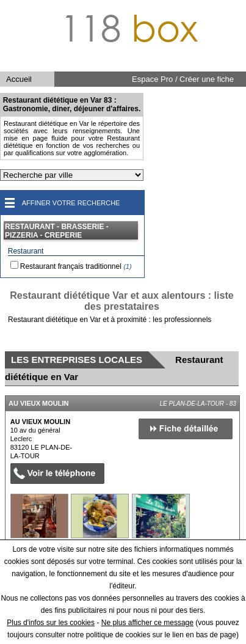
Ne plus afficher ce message (147, 623)
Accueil (19, 79)
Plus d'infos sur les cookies (51, 623)
